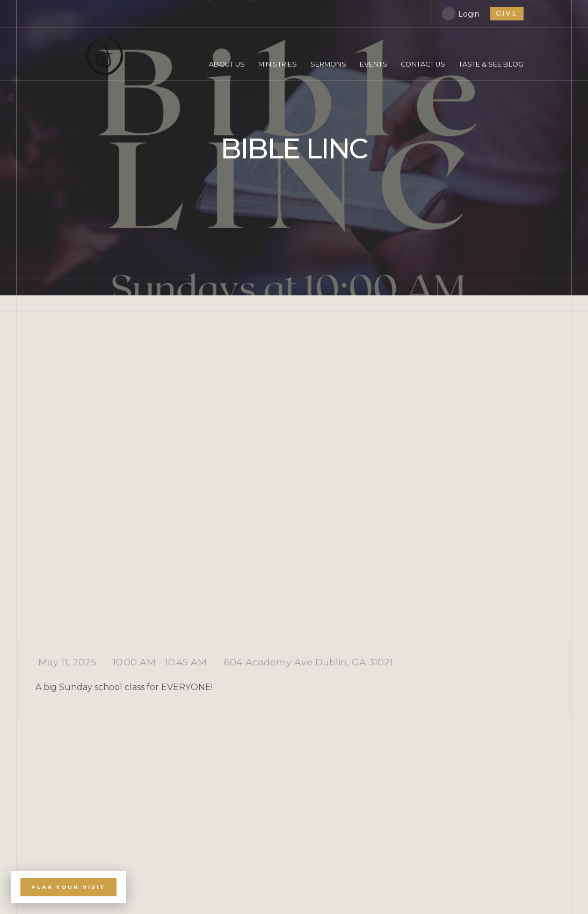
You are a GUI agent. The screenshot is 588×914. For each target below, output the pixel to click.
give (507, 13)
